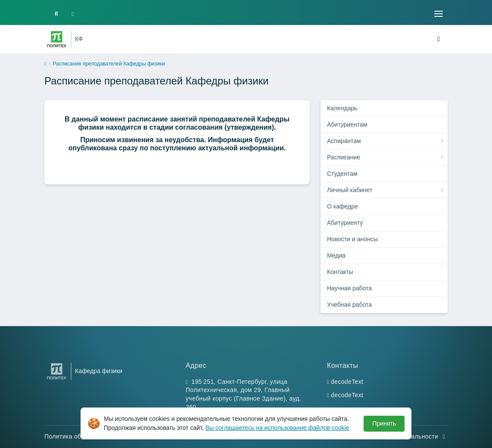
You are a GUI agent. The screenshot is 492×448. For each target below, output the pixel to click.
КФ (79, 39)
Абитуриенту (345, 223)
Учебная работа (349, 305)
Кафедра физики (99, 371)
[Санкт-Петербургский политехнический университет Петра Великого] (57, 39)
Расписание (344, 157)
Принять (384, 423)
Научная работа (349, 288)
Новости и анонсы (352, 239)
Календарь (342, 108)
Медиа (336, 255)
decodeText (347, 382)
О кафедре (343, 206)
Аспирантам (344, 141)
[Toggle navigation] (439, 14)
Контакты (340, 272)
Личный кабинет (350, 190)
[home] (45, 64)
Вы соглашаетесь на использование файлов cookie (277, 428)
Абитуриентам (347, 124)
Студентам (342, 174)
